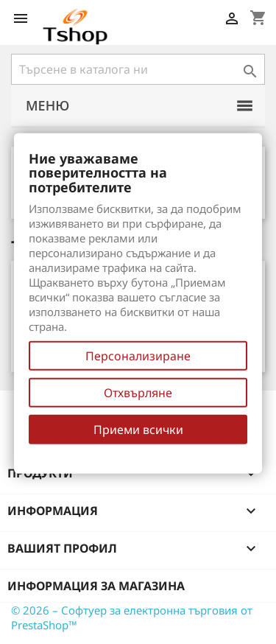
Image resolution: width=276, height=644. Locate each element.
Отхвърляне (138, 393)
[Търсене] (138, 69)
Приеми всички (138, 430)
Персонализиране (138, 356)
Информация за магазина (96, 586)
